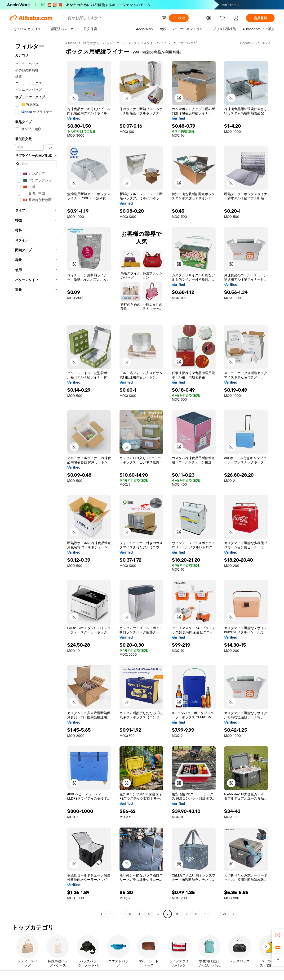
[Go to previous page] (101, 914)
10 (196, 914)
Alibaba (71, 43)
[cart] (223, 19)
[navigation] (36, 479)
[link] (278, 935)
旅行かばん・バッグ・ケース (105, 43)
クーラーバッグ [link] (185, 43)
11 (205, 914)
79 (224, 914)
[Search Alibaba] (113, 18)
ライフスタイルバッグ (150, 43)
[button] (164, 18)
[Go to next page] (234, 914)
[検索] (179, 18)
